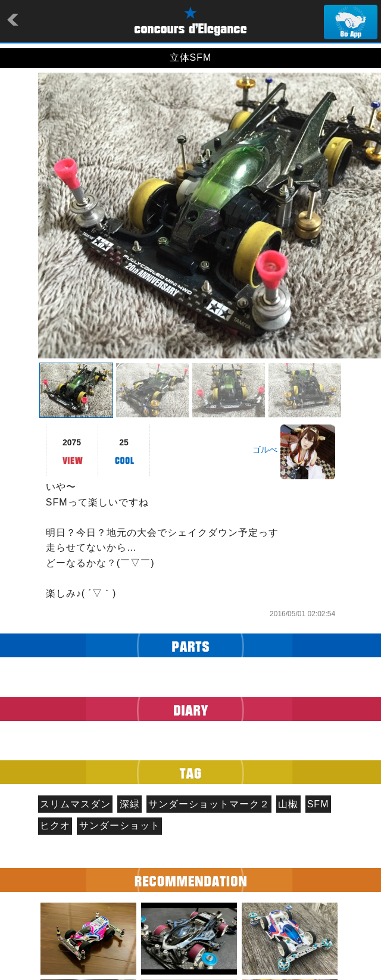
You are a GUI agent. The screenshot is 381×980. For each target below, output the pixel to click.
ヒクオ (55, 825)
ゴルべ (265, 450)
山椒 (288, 804)
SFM (318, 804)
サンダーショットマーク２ (209, 804)
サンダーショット (120, 825)
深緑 (130, 804)
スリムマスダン (75, 804)
